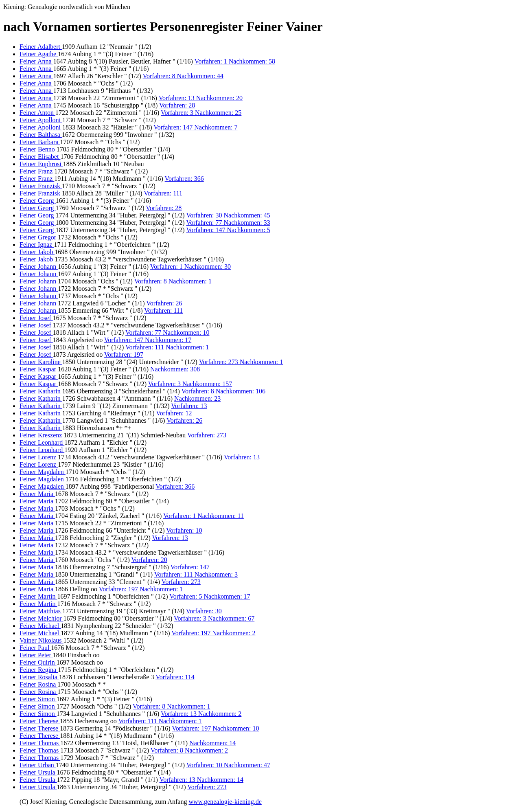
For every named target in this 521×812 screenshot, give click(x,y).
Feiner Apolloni (41, 120)
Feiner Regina (39, 670)
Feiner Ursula (38, 772)
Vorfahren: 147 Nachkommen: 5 (228, 230)
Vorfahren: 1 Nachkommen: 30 (190, 267)
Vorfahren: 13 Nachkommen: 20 (201, 98)
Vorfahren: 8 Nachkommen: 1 (173, 281)
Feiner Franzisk (41, 186)
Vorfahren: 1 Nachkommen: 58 (235, 61)
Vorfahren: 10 (184, 530)
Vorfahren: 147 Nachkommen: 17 (148, 340)
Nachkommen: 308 (175, 369)
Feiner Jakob (37, 252)
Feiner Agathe (39, 54)
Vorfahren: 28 (177, 105)
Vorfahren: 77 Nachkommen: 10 (167, 332)
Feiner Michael (40, 626)
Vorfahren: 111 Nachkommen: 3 (196, 574)
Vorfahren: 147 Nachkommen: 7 (195, 127)
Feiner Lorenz (39, 457)
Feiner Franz (37, 171)
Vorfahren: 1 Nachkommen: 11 (204, 516)
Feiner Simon (38, 699)
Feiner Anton (37, 113)
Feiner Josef (36, 318)
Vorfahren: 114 (175, 677)
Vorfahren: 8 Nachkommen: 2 (189, 750)
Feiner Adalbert (41, 47)
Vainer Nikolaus (42, 640)
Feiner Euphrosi (41, 164)
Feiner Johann (39, 267)
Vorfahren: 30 (204, 611)
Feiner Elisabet (40, 157)
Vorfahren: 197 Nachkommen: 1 (141, 589)
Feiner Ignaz (37, 245)
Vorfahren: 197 (124, 354)
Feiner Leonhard (42, 442)
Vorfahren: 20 (149, 560)
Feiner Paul (35, 648)
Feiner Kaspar (39, 369)
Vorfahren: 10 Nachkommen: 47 (228, 765)
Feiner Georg (38, 201)
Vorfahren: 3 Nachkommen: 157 (190, 384)
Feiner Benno (38, 149)
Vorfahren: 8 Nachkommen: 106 (223, 391)
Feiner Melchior (42, 618)
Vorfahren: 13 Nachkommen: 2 (201, 714)
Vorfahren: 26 (164, 303)
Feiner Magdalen (43, 472)
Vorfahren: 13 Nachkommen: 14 (201, 780)
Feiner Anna (36, 61)
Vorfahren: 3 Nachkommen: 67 (214, 618)
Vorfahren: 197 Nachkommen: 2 (213, 633)
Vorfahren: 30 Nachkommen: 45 (228, 215)
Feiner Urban (38, 765)
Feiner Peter (36, 655)
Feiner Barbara (40, 142)
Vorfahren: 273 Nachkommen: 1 (241, 362)
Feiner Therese (40, 721)
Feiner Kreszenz (42, 435)
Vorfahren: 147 (190, 567)
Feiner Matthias (41, 611)
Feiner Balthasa (41, 135)
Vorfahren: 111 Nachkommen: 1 (167, 347)
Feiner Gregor (39, 237)
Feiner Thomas (40, 743)
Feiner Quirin (38, 662)
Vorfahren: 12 (174, 413)
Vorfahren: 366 (184, 179)
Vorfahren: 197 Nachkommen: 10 (215, 728)
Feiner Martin (38, 596)
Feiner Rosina (38, 684)
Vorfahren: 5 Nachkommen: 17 (210, 596)
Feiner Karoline (41, 362)
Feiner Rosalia (39, 677)
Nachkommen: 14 (212, 743)
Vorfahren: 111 (163, 193)
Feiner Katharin (41, 391)
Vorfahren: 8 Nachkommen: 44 (183, 76)
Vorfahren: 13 (189, 406)
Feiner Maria (37, 494)
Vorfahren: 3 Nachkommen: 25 (201, 113)
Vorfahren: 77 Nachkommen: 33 (228, 223)
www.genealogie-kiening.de (225, 802)
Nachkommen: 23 (197, 398)
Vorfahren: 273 (207, 435)
